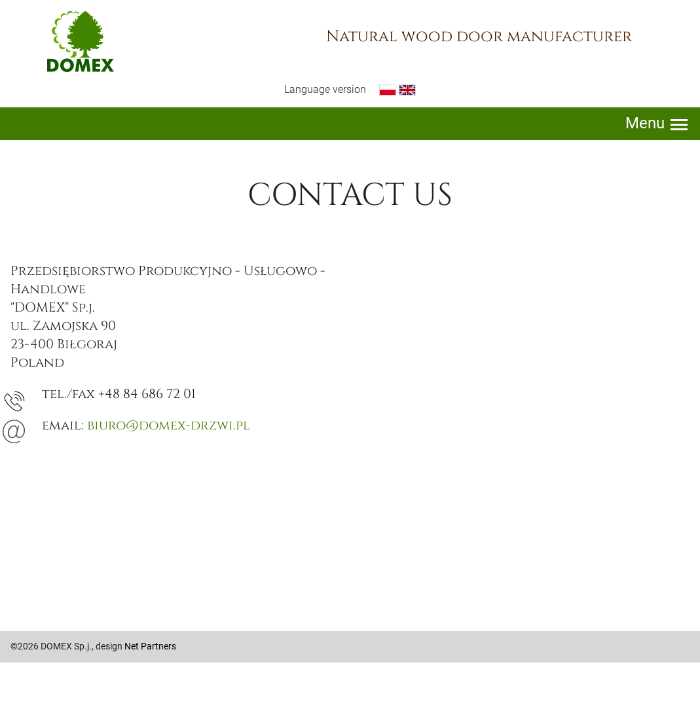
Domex (81, 41)
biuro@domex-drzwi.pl (169, 425)
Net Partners (150, 646)
